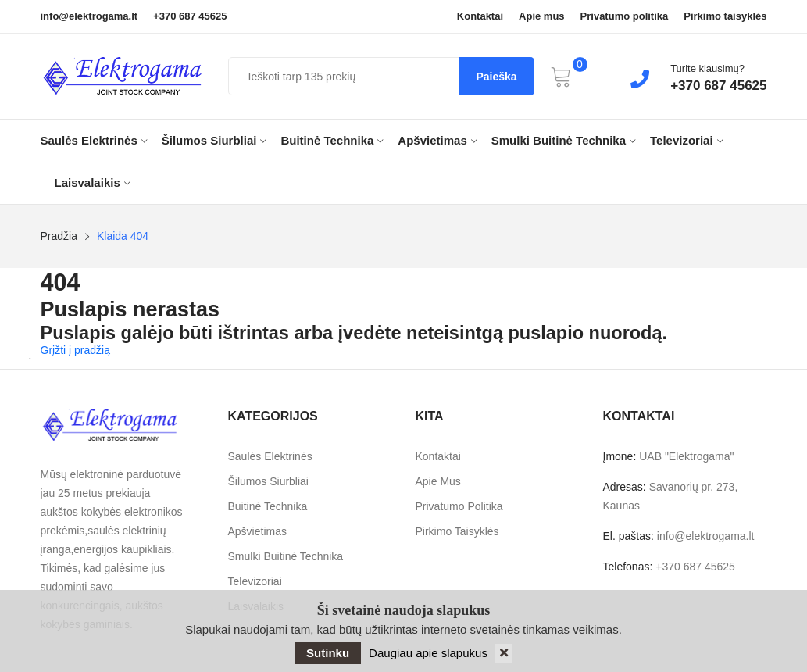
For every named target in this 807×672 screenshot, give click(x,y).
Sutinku (328, 653)
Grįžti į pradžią (75, 350)
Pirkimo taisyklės (725, 16)
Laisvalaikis (93, 182)
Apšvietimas (437, 140)
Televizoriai (687, 140)
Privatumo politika (625, 16)
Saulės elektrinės (94, 140)
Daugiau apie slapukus (428, 653)
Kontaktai (480, 16)
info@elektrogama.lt (89, 16)
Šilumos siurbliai (214, 140)
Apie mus (542, 16)
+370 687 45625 (190, 16)
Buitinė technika (332, 140)
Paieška (496, 77)
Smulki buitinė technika (564, 140)
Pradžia (59, 236)
